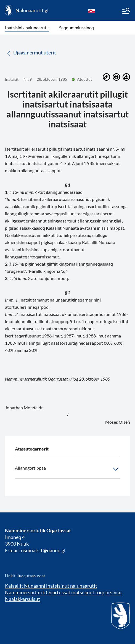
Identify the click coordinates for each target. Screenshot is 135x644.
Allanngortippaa (67, 469)
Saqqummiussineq (76, 28)
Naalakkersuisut (22, 599)
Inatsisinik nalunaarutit (27, 28)
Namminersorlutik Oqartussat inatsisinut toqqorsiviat (63, 592)
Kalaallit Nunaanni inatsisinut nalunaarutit (51, 586)
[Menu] (126, 12)
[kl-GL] (92, 11)
